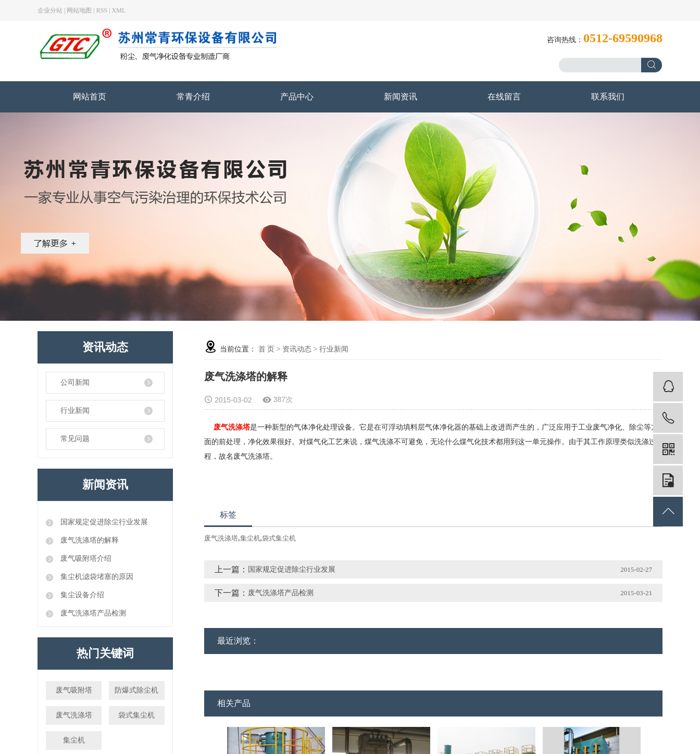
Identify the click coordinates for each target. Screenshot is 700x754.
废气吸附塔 (74, 690)
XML (119, 10)
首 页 (267, 349)
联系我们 (608, 97)
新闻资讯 (401, 97)
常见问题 (75, 439)
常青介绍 (193, 97)
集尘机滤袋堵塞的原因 (96, 577)
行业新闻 (75, 411)
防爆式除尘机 (136, 690)
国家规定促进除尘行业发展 (103, 522)
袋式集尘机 (136, 715)
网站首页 (90, 97)
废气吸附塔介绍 (85, 558)
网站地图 (79, 10)
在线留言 (504, 97)
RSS (102, 10)
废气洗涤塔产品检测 (92, 613)
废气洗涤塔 (74, 715)
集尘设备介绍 (81, 595)
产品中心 (297, 97)
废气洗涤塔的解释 (89, 540)
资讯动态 (297, 349)
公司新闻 (75, 382)
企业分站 (50, 10)
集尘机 (74, 740)
